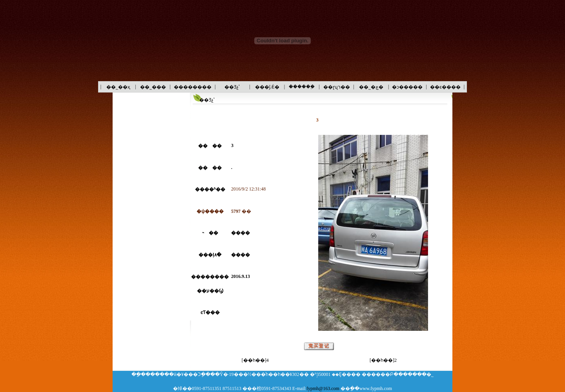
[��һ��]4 (255, 360)
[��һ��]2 (383, 360)
